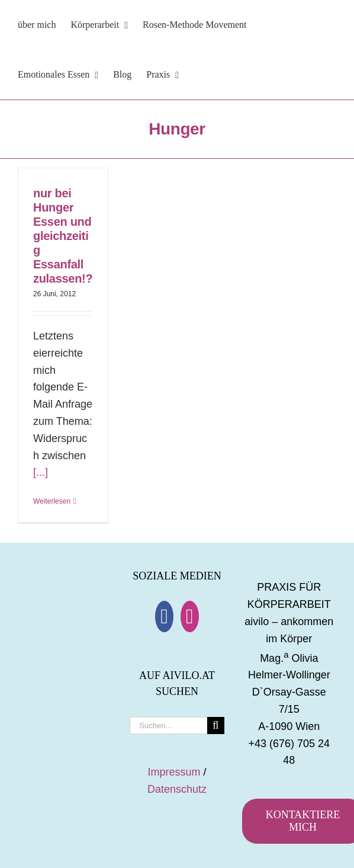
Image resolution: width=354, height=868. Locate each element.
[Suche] (216, 726)
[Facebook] (164, 616)
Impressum (174, 772)
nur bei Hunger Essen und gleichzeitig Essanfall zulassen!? (63, 236)
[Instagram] (190, 616)
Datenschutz (177, 789)
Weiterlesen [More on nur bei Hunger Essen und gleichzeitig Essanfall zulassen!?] (52, 501)
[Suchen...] (168, 726)
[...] (41, 472)
